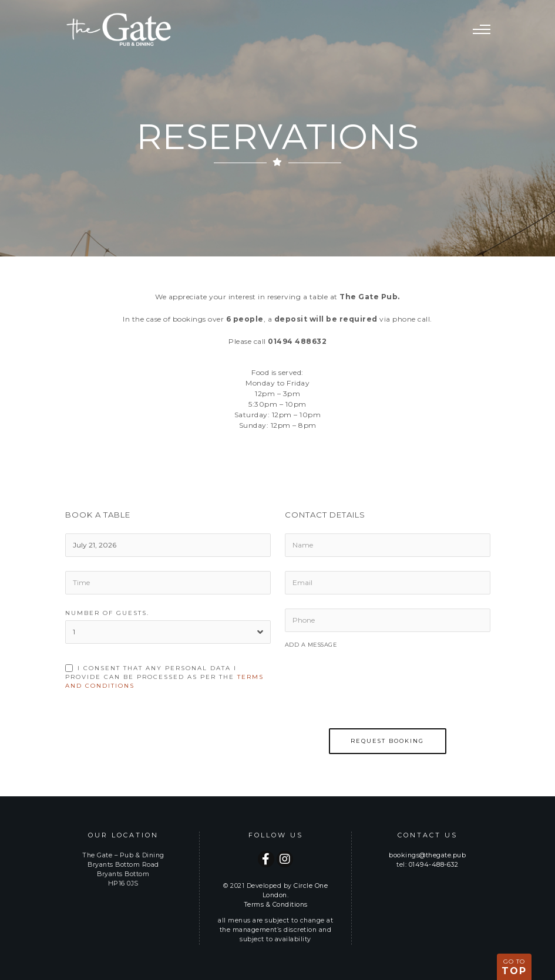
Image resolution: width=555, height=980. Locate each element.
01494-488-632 (434, 865)
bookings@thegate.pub (427, 855)
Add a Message (311, 645)
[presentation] (374, 696)
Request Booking (387, 741)
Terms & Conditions (276, 905)
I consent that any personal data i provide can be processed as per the (164, 677)
